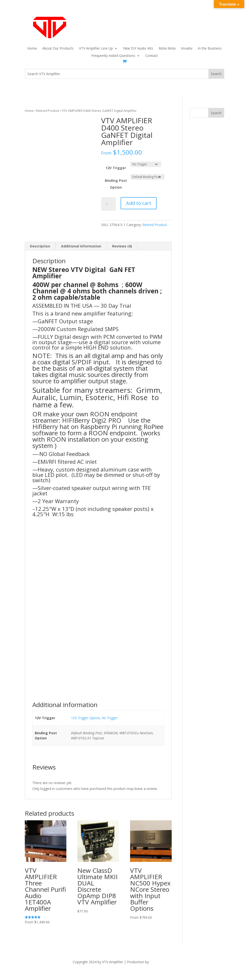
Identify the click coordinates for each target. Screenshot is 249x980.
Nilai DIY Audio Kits (138, 49)
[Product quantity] (108, 204)
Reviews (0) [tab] (122, 246)
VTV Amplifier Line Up (96, 49)
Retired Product (48, 111)
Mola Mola (167, 49)
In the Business (210, 49)
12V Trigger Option (85, 718)
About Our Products (58, 49)
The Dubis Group (163, 962)
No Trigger (110, 718)
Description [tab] (40, 246)
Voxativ (187, 49)
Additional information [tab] (81, 246)
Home (32, 49)
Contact (152, 56)
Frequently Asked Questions (113, 56)
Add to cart (139, 203)
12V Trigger (116, 168)
